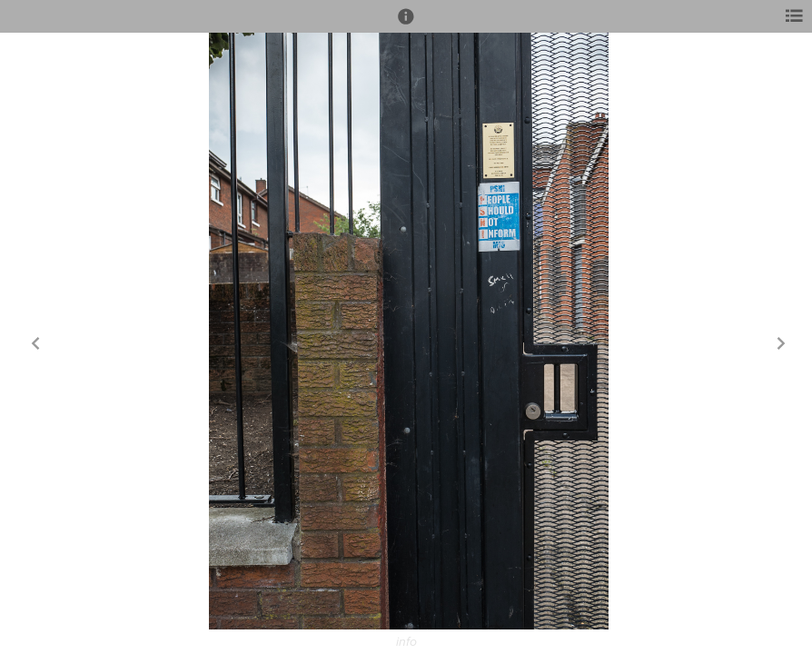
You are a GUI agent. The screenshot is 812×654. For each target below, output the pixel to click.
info (406, 642)
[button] (406, 25)
